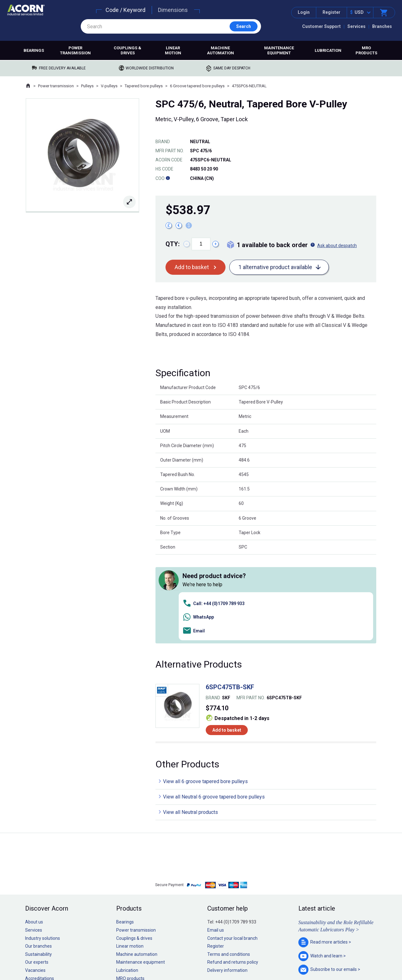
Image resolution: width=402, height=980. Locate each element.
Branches (382, 26)
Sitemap (159, 956)
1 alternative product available (275, 267)
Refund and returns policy (233, 874)
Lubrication (328, 50)
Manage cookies (236, 956)
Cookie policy (207, 956)
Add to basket (192, 267)
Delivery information (227, 882)
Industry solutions (43, 849)
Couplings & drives (128, 50)
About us (34, 833)
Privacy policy (181, 956)
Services (356, 26)
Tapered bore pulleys (144, 86)
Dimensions (173, 10)
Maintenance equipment (279, 50)
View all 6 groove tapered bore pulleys (205, 693)
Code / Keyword (125, 10)
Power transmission (75, 50)
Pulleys (87, 86)
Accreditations (40, 890)
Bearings (34, 50)
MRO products (366, 50)
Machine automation (220, 50)
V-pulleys (109, 86)
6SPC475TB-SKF (230, 598)
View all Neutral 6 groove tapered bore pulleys (214, 708)
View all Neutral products (190, 724)
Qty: (173, 244)
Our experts (37, 874)
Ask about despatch (337, 246)
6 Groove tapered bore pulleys (197, 86)
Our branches (38, 858)
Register (331, 12)
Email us (216, 842)
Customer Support (321, 26)
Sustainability (38, 865)
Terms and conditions (229, 865)
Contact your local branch (232, 849)
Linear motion (173, 50)
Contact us (351, 963)
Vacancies (35, 882)
